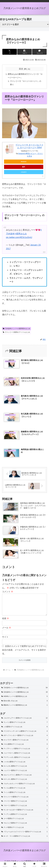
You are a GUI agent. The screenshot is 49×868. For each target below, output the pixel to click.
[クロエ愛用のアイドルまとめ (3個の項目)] (24, 748)
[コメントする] (39, 52)
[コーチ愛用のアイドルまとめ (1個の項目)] (24, 823)
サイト (5, 641)
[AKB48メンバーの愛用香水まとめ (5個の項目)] (24, 701)
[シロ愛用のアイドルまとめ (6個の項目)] (24, 731)
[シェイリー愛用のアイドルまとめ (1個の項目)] (24, 775)
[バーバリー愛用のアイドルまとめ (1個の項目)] (24, 805)
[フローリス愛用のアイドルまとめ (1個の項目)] (24, 810)
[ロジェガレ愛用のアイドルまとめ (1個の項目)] (24, 770)
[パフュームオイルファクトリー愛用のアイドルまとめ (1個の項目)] (24, 836)
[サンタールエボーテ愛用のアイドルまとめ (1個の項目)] (24, 814)
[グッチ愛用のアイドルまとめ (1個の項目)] (24, 832)
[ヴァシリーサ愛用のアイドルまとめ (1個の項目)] (24, 801)
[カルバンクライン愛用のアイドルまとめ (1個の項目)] (24, 779)
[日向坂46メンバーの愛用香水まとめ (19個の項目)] (24, 696)
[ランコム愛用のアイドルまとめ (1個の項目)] (24, 792)
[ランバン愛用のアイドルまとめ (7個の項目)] (24, 727)
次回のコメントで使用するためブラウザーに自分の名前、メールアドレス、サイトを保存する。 (24, 654)
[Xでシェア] (10, 52)
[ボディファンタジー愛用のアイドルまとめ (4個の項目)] (24, 740)
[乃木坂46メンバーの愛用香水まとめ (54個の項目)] (24, 692)
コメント (8, 592)
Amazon (24, 162)
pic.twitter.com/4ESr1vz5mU (19, 237)
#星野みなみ (21, 234)
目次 (21, 69)
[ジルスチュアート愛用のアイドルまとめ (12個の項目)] (24, 722)
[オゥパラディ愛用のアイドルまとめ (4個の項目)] (24, 744)
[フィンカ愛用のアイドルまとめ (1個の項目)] (24, 797)
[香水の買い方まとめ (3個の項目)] (24, 705)
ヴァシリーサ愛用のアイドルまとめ (16, 332)
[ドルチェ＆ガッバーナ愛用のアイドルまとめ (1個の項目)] (24, 788)
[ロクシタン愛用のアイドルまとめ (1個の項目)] (24, 783)
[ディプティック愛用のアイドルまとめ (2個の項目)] (24, 753)
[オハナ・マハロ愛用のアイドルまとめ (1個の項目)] (24, 840)
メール (7, 632)
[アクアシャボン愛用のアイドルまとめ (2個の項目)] (24, 762)
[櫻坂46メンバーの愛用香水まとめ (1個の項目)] (24, 709)
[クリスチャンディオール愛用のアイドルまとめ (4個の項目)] (24, 735)
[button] (24, 52)
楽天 (24, 167)
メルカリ (24, 172)
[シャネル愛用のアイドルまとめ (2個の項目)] (24, 766)
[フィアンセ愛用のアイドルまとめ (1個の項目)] (24, 819)
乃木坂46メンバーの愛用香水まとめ (17, 329)
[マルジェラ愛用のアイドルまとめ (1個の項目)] (24, 827)
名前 (5, 623)
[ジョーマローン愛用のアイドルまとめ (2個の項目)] (24, 757)
